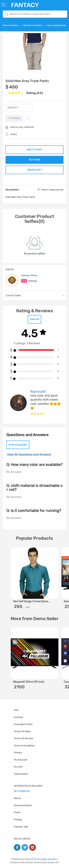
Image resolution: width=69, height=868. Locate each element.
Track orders (21, 774)
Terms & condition (24, 746)
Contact (18, 717)
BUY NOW (34, 160)
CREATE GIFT (35, 170)
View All (34, 319)
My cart (18, 767)
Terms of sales (22, 731)
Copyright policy (23, 724)
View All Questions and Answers (29, 455)
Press (17, 812)
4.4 (24, 281)
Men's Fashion (11, 25)
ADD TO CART (34, 150)
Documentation (23, 805)
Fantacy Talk (21, 827)
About (17, 798)
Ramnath (38, 392)
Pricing (18, 820)
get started (22, 791)
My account (21, 760)
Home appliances (57, 25)
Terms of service (23, 738)
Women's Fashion (33, 25)
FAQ (16, 710)
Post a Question (18, 445)
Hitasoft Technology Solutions (41, 859)
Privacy (18, 753)
